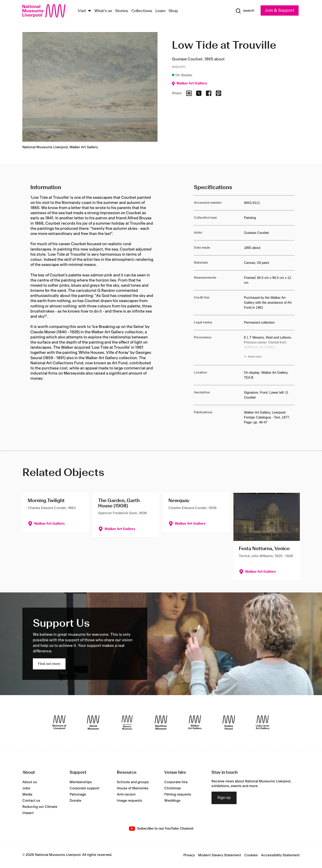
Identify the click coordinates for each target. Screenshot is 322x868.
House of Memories (133, 788)
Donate (75, 801)
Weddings (172, 801)
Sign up (224, 798)
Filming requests (178, 794)
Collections (142, 11)
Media (27, 794)
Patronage (78, 794)
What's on (103, 11)
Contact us (31, 801)
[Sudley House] (229, 722)
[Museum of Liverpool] (59, 722)
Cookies (251, 855)
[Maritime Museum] (161, 722)
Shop (173, 11)
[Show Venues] (90, 11)
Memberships (81, 782)
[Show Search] (245, 11)
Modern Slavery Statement (220, 855)
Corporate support (85, 788)
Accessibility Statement (280, 855)
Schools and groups (133, 782)
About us (30, 782)
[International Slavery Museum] (127, 722)
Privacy (189, 855)
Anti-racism (126, 794)
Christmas (173, 788)
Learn (160, 11)
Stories (122, 11)
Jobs (26, 788)
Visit (82, 11)
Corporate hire (176, 782)
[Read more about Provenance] (269, 348)
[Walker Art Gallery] (195, 722)
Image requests (129, 801)
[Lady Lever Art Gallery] (263, 722)
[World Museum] (93, 722)
